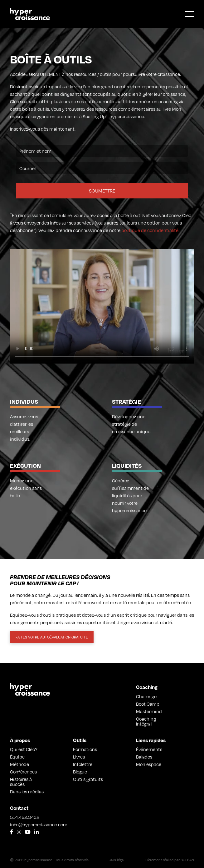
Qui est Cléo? (24, 749)
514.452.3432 (25, 817)
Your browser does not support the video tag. (102, 306)
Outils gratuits (88, 779)
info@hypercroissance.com (27, 824)
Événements (149, 749)
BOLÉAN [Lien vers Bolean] (187, 860)
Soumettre (102, 191)
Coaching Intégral (146, 721)
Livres (79, 757)
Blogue (80, 772)
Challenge (146, 696)
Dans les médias (27, 791)
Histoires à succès (21, 782)
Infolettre (83, 764)
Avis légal (117, 860)
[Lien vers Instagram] (19, 832)
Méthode (19, 764)
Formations (85, 749)
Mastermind (149, 711)
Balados (144, 757)
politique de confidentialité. (150, 230)
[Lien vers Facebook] (12, 832)
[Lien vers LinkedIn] (36, 832)
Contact (19, 808)
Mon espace (149, 764)
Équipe (17, 757)
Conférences (23, 772)
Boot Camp (148, 704)
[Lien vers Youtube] (28, 832)
